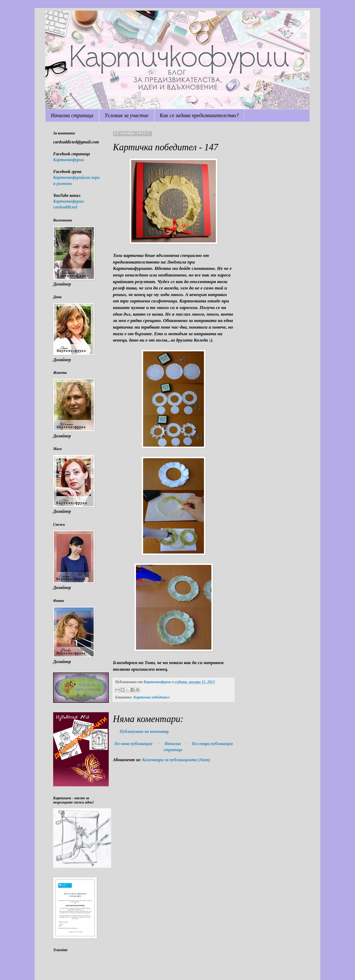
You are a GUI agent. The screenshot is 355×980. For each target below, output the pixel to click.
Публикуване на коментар (144, 731)
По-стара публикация (212, 744)
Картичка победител (151, 697)
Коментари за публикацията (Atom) (176, 760)
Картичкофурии (69, 160)
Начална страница (72, 115)
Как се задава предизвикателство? (199, 115)
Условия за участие (127, 115)
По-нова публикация (133, 744)
